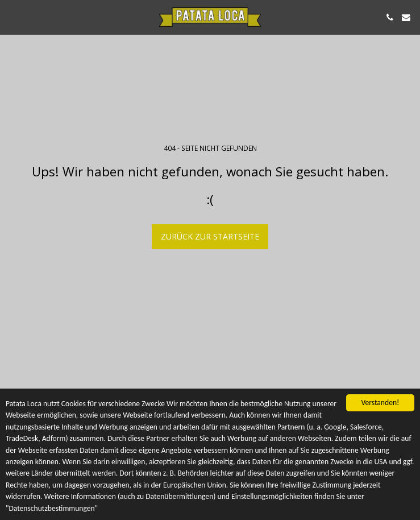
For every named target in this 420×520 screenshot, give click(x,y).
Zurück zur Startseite (210, 236)
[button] (13, 17)
